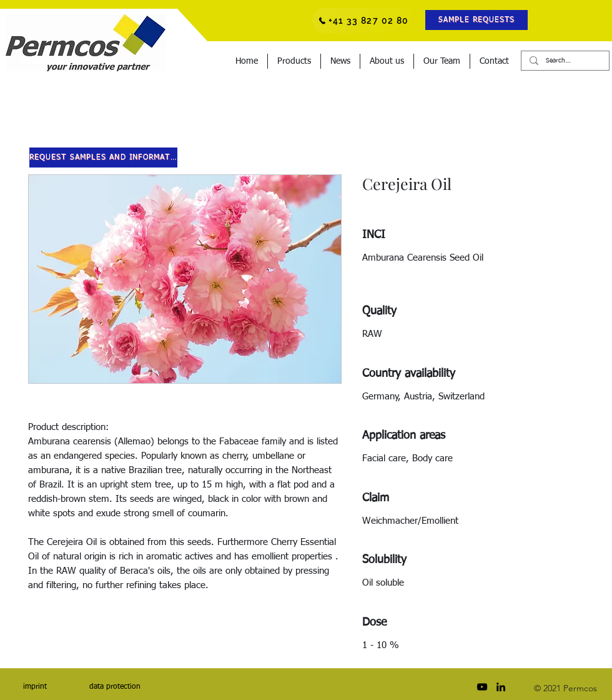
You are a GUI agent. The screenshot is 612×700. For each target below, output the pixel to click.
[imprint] (35, 687)
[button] (476, 20)
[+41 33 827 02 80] (363, 21)
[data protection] (115, 687)
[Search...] (564, 61)
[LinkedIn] (501, 687)
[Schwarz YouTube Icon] (482, 687)
